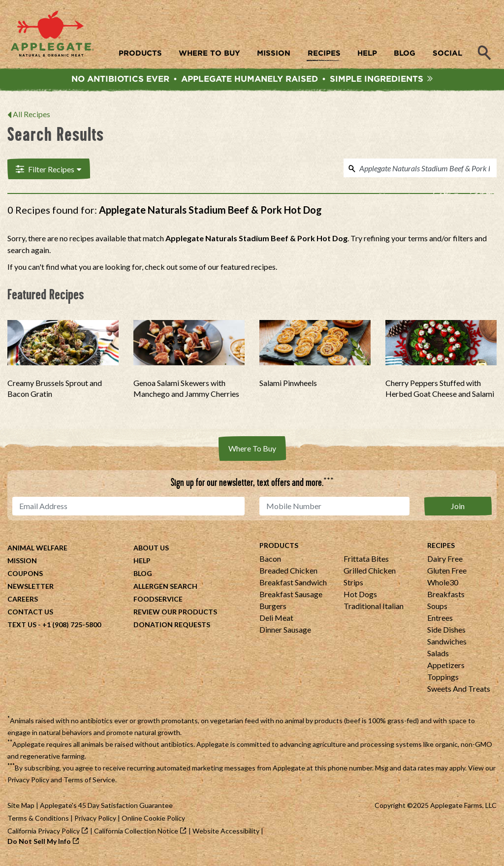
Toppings (443, 679)
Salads (438, 656)
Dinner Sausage (285, 632)
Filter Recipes (47, 171)
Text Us (22, 627)
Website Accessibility (226, 833)
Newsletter (31, 589)
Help (142, 563)
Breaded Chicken (288, 573)
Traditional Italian (374, 608)
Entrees (440, 620)
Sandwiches (447, 644)
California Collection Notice (136, 833)
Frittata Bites (366, 561)
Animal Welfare (37, 550)
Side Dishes (446, 632)
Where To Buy (252, 451)
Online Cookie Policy (153, 820)
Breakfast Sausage (291, 596)
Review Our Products (175, 614)
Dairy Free (445, 561)
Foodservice (158, 601)
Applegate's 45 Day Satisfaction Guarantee (106, 808)
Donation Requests (172, 627)
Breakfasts (446, 596)
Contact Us (30, 614)
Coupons (25, 576)
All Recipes (31, 116)
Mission (22, 563)
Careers (23, 601)
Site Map (21, 808)
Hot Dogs (360, 596)
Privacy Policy (28, 782)
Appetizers (446, 667)
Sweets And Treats (459, 691)
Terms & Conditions (38, 820)
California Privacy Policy (44, 833)
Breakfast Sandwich (293, 585)
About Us (151, 550)
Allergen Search (165, 589)
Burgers (273, 608)
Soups (437, 608)
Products (279, 548)
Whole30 (443, 585)
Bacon (270, 561)
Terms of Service (89, 782)
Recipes (441, 548)
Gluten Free (447, 573)
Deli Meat (276, 620)
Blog (143, 576)
